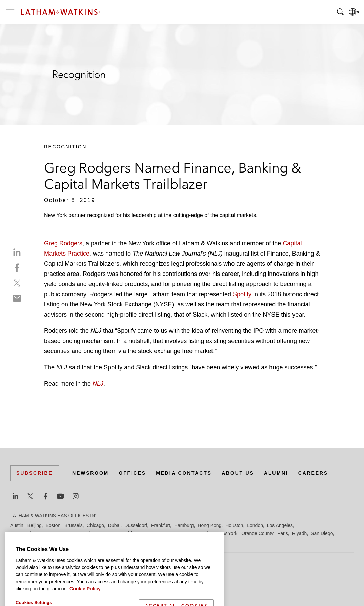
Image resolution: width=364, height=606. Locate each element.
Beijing (35, 525)
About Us (238, 473)
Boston (53, 525)
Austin (17, 525)
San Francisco (25, 542)
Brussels (74, 525)
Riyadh (300, 533)
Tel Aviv (126, 542)
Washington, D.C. (182, 542)
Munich (206, 533)
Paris (283, 533)
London (255, 525)
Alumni (276, 473)
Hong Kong (209, 525)
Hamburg (184, 525)
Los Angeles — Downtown (38, 533)
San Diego (322, 533)
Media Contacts (184, 473)
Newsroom (90, 473)
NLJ (98, 384)
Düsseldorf (136, 525)
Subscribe (35, 473)
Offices (133, 473)
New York (227, 533)
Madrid (125, 533)
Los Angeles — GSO (91, 533)
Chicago (95, 525)
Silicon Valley (74, 542)
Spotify (243, 294)
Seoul (50, 542)
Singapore (103, 542)
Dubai (114, 525)
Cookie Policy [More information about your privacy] (85, 602)
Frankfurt (161, 525)
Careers (313, 473)
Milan (188, 533)
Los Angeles (280, 525)
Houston (234, 525)
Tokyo (144, 542)
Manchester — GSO (157, 533)
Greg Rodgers (63, 243)
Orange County (257, 533)
